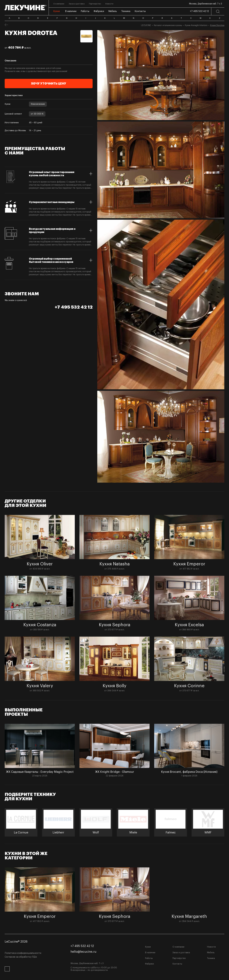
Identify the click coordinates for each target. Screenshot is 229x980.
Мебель (211, 953)
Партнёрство (179, 958)
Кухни (148, 947)
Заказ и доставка (181, 953)
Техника (211, 958)
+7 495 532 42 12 (199, 11)
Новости (211, 947)
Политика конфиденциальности (23, 953)
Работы (149, 958)
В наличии (150, 953)
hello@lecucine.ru (83, 952)
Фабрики (149, 964)
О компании (178, 947)
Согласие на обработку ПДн (21, 957)
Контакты (177, 964)
